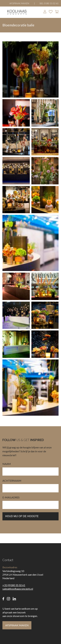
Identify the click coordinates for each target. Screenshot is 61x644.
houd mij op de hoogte (22, 516)
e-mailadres (11, 497)
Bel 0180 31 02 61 (49, 3)
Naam (7, 464)
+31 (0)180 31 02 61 (14, 585)
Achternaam (12, 481)
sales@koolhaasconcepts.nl (18, 589)
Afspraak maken (19, 3)
